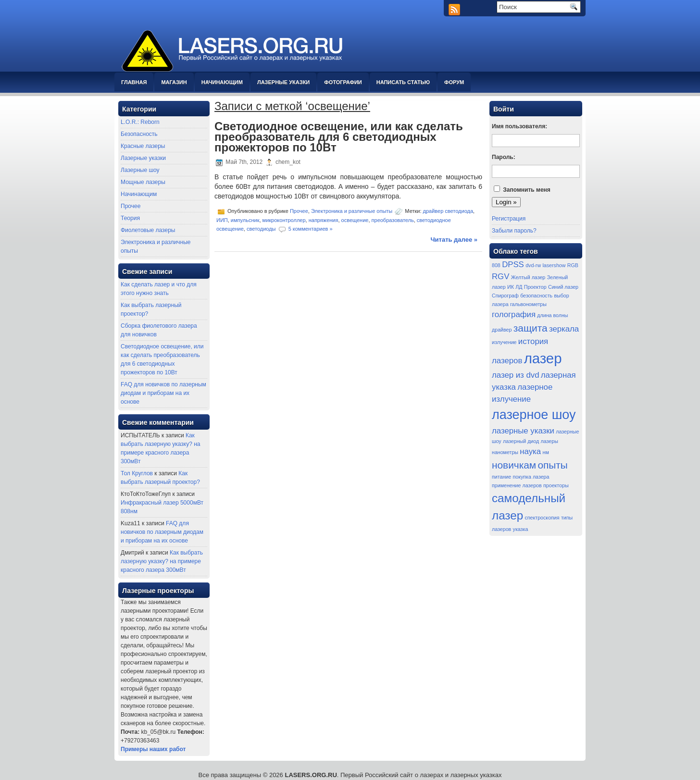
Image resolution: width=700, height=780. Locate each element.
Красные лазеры (143, 146)
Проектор (535, 287)
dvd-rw (533, 265)
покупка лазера (531, 477)
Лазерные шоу (140, 170)
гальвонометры (528, 304)
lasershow (554, 265)
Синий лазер (563, 287)
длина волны (552, 315)
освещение (355, 220)
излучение (504, 342)
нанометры (505, 452)
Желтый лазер (528, 277)
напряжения (324, 220)
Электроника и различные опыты (352, 211)
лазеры (550, 441)
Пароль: (504, 157)
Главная (134, 82)
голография (514, 315)
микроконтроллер (284, 220)
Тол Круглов (137, 473)
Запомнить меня (527, 190)
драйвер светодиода (448, 211)
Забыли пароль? (514, 231)
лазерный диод (521, 441)
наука (530, 452)
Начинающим (222, 82)
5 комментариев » (311, 228)
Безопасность (139, 134)
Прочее (131, 206)
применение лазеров (517, 485)
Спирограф (505, 296)
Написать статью (403, 82)
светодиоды (261, 228)
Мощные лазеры (143, 182)
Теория (130, 218)
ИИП (222, 220)
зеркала (564, 329)
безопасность (536, 296)
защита (531, 328)
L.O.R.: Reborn (140, 122)
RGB (573, 265)
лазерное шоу (534, 415)
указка (521, 529)
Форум (454, 82)
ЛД (519, 287)
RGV (500, 277)
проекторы (556, 485)
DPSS (513, 265)
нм (546, 452)
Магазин (174, 82)
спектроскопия (542, 518)
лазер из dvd (515, 375)
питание (501, 477)
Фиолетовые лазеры (148, 230)
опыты (552, 465)
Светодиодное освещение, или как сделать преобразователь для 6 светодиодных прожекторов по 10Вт (339, 137)
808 (496, 265)
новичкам (514, 465)
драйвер (502, 330)
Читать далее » (454, 240)
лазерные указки (523, 431)
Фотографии (343, 82)
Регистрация (509, 219)
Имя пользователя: (519, 126)
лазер (543, 358)
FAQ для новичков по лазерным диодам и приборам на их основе (163, 393)
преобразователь (393, 220)
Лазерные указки (283, 82)
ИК (511, 287)
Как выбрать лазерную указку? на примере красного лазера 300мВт (162, 561)
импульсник (245, 220)
